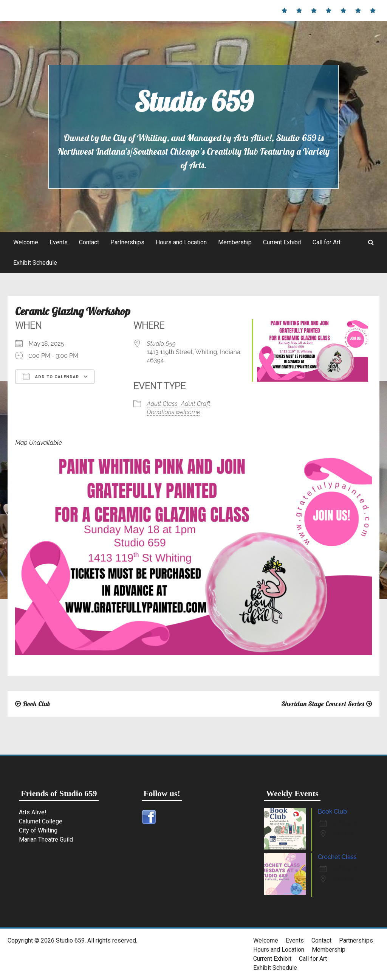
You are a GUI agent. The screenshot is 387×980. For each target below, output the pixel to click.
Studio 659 (194, 101)
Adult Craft (196, 404)
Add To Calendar (51, 376)
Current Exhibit (282, 242)
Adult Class (162, 404)
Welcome (26, 242)
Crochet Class (337, 857)
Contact (89, 242)
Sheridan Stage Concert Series (323, 704)
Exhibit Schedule (35, 263)
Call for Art (327, 242)
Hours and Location (181, 242)
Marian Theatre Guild (46, 839)
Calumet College (41, 821)
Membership (235, 242)
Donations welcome (173, 412)
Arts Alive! (33, 812)
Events (59, 242)
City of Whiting (38, 830)
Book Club (36, 704)
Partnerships (127, 242)
